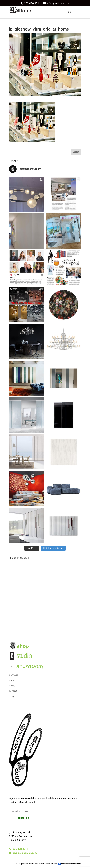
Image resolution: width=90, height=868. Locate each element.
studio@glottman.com (23, 853)
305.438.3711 (32, 3)
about (12, 680)
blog (11, 696)
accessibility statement (71, 864)
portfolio (14, 675)
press (12, 686)
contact (13, 691)
